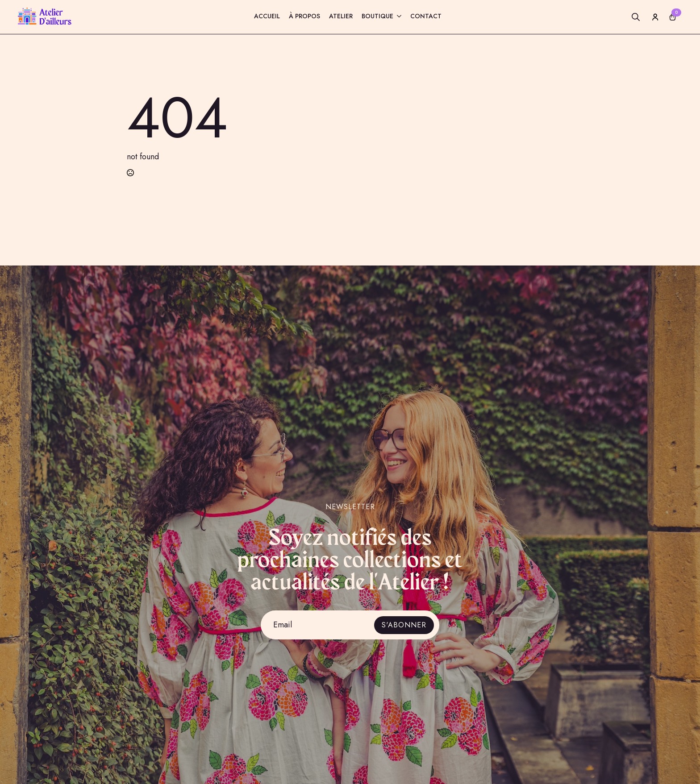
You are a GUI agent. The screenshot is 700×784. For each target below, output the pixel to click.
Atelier (341, 17)
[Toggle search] (636, 17)
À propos (304, 17)
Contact (426, 17)
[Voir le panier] (673, 17)
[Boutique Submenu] (397, 17)
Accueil (267, 17)
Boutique (377, 17)
